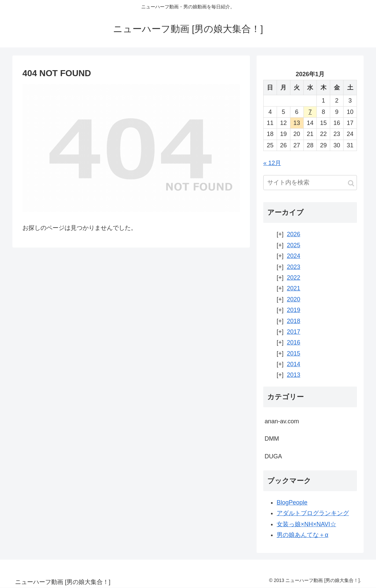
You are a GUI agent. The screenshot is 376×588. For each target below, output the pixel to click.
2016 (294, 342)
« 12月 (272, 163)
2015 (294, 353)
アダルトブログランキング (313, 513)
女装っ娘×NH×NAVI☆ (306, 524)
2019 (294, 310)
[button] (351, 183)
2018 (294, 321)
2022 (294, 278)
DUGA (273, 456)
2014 (294, 364)
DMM (272, 439)
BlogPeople (292, 502)
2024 (294, 256)
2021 (294, 288)
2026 (294, 234)
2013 (294, 375)
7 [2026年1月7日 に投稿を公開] (310, 112)
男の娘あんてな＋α (302, 535)
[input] (310, 183)
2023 (294, 267)
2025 (294, 245)
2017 (294, 332)
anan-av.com (282, 421)
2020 (294, 299)
